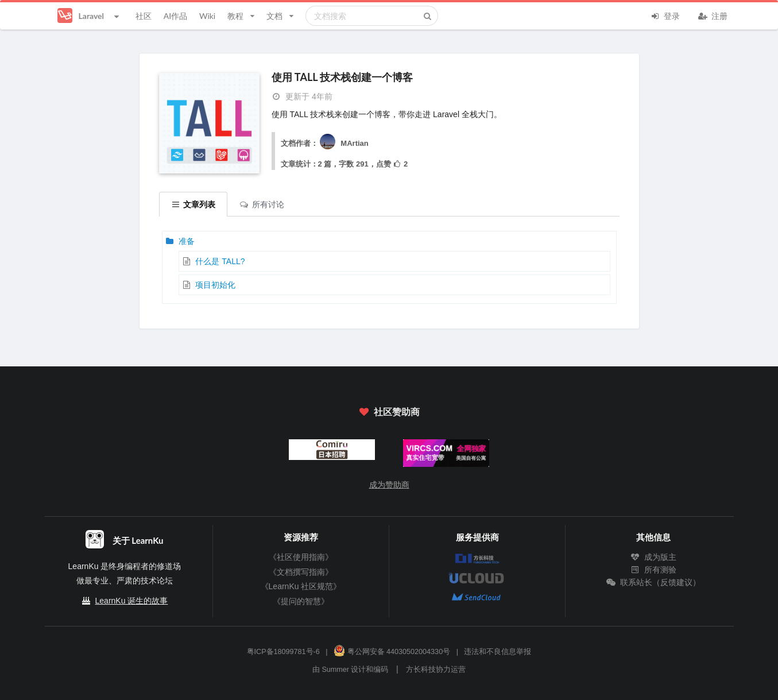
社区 (144, 16)
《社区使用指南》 (301, 557)
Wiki (207, 16)
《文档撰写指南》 (301, 572)
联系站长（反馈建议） (653, 582)
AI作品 (175, 16)
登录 (665, 15)
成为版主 (653, 557)
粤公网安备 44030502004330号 (392, 652)
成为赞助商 (389, 485)
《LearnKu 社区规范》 (301, 586)
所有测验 (653, 570)
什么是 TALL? (220, 261)
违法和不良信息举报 (498, 652)
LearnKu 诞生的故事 (132, 601)
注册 (713, 15)
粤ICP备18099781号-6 (283, 652)
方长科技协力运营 (436, 670)
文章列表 (193, 204)
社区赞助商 (389, 411)
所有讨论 (262, 204)
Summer (335, 670)
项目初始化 (215, 285)
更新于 (302, 96)
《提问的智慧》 (301, 601)
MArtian (343, 143)
